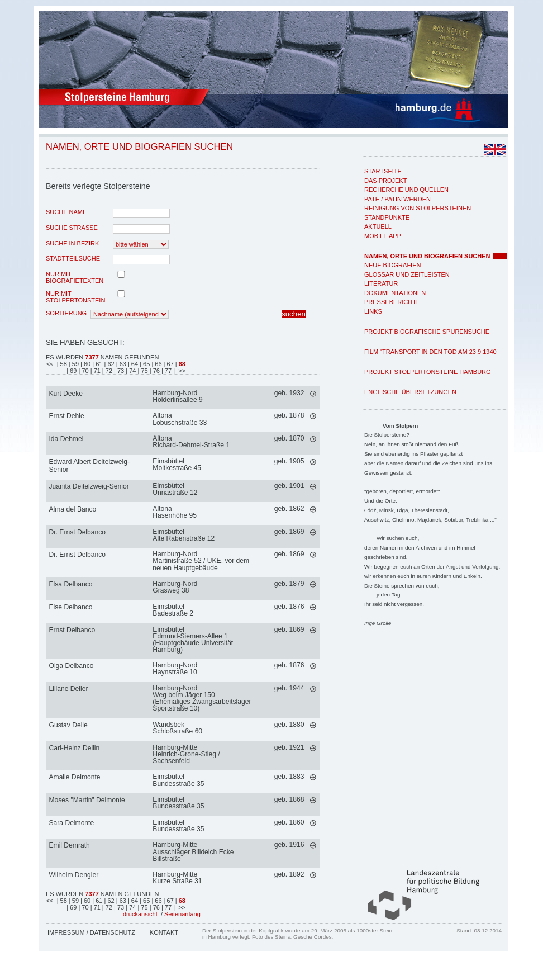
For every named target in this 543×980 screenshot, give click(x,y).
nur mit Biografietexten (75, 277)
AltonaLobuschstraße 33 (180, 419)
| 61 (98, 364)
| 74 (132, 371)
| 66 (157, 364)
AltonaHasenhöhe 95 (175, 512)
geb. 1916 (289, 845)
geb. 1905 (289, 461)
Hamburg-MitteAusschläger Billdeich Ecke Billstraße (193, 851)
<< (51, 364)
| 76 (156, 371)
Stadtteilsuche (73, 258)
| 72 (108, 371)
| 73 (120, 371)
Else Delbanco (71, 607)
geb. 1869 (289, 532)
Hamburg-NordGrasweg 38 (175, 587)
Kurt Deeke (66, 394)
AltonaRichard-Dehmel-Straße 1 (191, 442)
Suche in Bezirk (72, 243)
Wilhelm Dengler (74, 875)
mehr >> (313, 394)
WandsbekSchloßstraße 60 (177, 728)
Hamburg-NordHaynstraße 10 (175, 669)
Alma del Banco (73, 509)
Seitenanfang (182, 914)
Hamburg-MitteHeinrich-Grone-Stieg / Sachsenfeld (186, 754)
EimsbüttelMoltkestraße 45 (177, 465)
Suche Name (66, 212)
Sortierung (66, 313)
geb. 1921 (289, 747)
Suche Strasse (72, 228)
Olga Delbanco (72, 666)
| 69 (72, 371)
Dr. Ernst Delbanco (78, 532)
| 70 (84, 371)
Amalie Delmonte (75, 777)
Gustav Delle (68, 725)
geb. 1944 (289, 688)
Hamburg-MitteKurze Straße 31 (177, 878)
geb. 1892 (289, 874)
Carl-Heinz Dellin (75, 748)
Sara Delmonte (72, 823)
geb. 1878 (289, 415)
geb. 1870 (289, 438)
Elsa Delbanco (71, 584)
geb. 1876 (289, 607)
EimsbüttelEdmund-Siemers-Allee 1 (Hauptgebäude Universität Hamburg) (193, 640)
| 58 (62, 364)
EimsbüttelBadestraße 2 (173, 610)
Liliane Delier (69, 689)
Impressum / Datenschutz (91, 932)
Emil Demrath (70, 845)
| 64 (134, 364)
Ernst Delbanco (72, 630)
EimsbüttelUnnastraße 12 (175, 489)
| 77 (167, 371)
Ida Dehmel (66, 439)
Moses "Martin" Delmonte (87, 800)
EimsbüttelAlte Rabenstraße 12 (184, 535)
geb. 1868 (289, 799)
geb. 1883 (289, 777)
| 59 (75, 364)
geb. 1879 (289, 584)
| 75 (144, 371)
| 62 (110, 364)
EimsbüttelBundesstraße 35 (178, 780)
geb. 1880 (289, 725)
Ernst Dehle (67, 416)
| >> (179, 371)
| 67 (170, 364)
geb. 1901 (289, 486)
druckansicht (140, 914)
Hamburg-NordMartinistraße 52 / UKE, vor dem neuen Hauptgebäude (201, 561)
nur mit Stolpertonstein (75, 297)
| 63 (122, 364)
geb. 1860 (289, 822)
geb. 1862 (289, 509)
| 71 (96, 371)
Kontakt (164, 932)
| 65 (146, 364)
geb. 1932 (289, 393)
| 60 (86, 364)
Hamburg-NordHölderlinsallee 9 (177, 396)
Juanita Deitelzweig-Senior (89, 486)
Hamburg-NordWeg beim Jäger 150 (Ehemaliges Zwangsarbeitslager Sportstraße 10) (202, 698)
